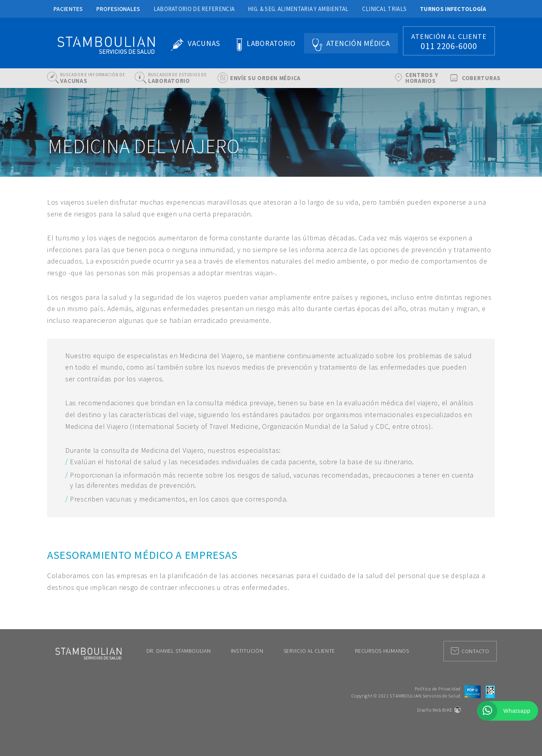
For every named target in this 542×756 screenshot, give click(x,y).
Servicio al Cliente (309, 651)
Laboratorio (271, 43)
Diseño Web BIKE (435, 710)
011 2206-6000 (449, 46)
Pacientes (68, 9)
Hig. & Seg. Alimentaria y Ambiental (298, 9)
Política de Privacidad (438, 689)
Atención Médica (358, 43)
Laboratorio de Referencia (194, 9)
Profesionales (118, 9)
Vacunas (204, 43)
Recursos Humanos (382, 651)
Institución (247, 651)
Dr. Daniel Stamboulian (179, 651)
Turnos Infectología (453, 9)
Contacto (470, 651)
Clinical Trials (385, 9)
